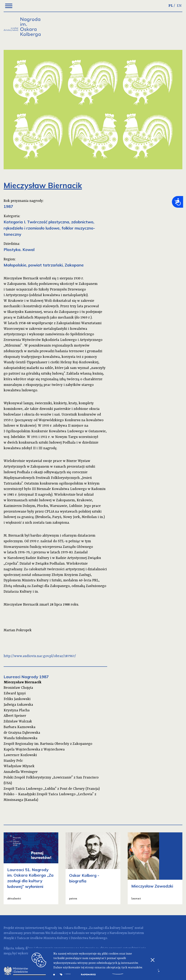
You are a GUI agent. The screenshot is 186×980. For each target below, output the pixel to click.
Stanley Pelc (13, 761)
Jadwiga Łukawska (18, 705)
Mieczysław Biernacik (23, 682)
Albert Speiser (15, 716)
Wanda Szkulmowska (21, 738)
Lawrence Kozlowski (20, 755)
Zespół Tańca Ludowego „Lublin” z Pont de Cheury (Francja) (52, 789)
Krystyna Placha (17, 710)
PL (171, 6)
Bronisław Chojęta (18, 688)
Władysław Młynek (19, 766)
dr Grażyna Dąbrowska (22, 733)
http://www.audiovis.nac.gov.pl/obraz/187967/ (40, 656)
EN (179, 6)
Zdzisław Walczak (18, 722)
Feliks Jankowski (17, 699)
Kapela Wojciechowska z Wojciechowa (34, 750)
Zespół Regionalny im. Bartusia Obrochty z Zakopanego (48, 744)
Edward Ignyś (15, 693)
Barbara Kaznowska (20, 727)
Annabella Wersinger (21, 772)
